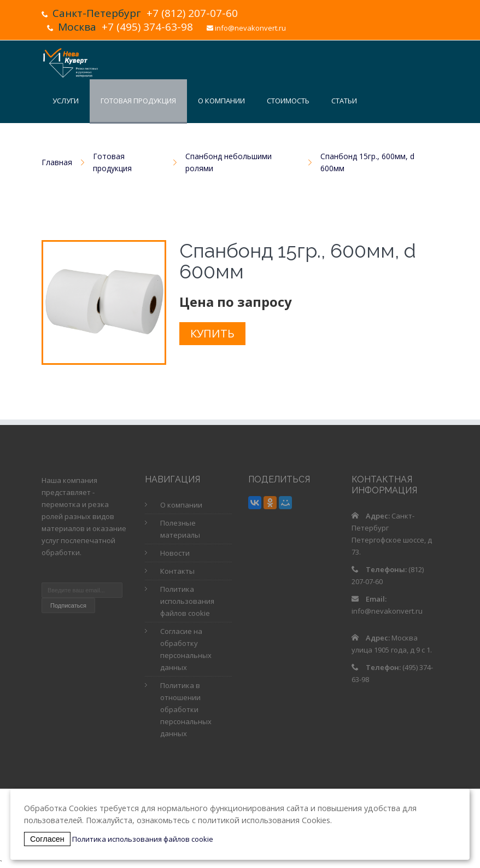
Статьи (344, 101)
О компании (221, 101)
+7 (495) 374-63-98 (147, 27)
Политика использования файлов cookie (187, 601)
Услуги (66, 101)
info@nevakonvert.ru (250, 28)
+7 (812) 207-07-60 (192, 13)
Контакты (271, 143)
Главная (57, 162)
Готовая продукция (138, 101)
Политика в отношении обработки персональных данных (186, 709)
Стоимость (288, 101)
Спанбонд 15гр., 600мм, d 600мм (367, 162)
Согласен (47, 839)
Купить (212, 333)
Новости (215, 143)
